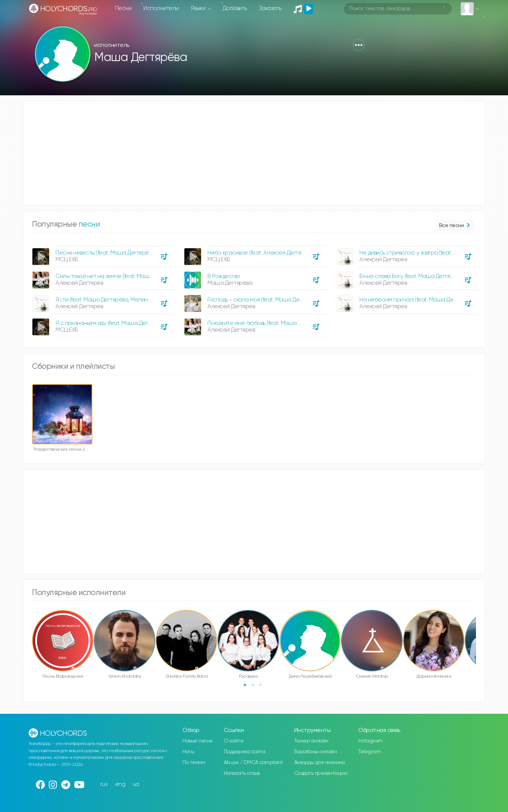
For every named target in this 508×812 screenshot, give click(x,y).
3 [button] (263, 687)
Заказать (270, 8)
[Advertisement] (247, 153)
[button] (359, 45)
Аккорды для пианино (320, 763)
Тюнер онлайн (311, 741)
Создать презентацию (321, 773)
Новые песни (198, 741)
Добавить (235, 8)
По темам (194, 763)
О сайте (234, 741)
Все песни (455, 226)
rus (104, 784)
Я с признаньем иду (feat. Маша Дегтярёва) (112, 323)
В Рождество (224, 276)
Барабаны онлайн (316, 752)
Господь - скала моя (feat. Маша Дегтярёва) (264, 300)
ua (136, 784)
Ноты (188, 752)
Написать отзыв (242, 773)
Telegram (369, 752)
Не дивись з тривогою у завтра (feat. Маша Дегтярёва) (429, 253)
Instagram (370, 741)
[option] (102, 289)
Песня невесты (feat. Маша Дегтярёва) (106, 253)
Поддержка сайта (245, 752)
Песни (123, 8)
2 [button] (255, 687)
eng (120, 784)
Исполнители (161, 8)
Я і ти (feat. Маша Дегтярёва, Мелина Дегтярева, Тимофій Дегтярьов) (144, 300)
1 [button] (247, 687)
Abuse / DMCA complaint (253, 763)
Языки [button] (199, 8)
